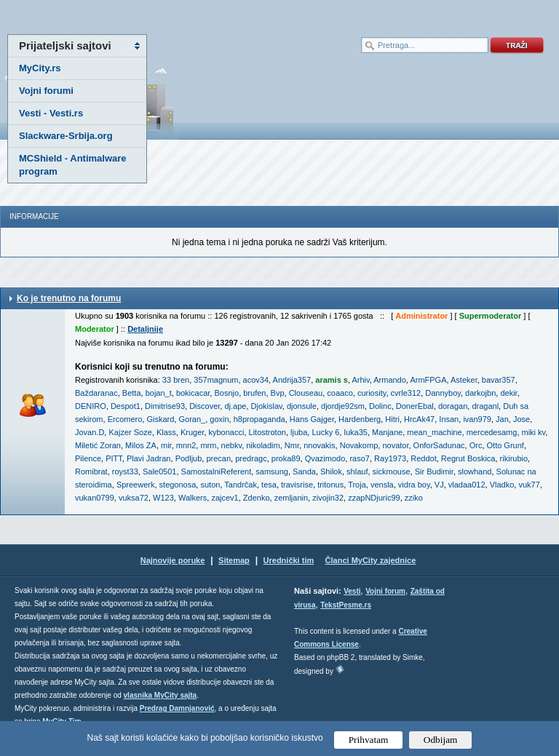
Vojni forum (385, 591)
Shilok (331, 471)
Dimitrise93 (165, 406)
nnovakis (319, 445)
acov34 (256, 380)
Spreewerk (136, 485)
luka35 (355, 432)
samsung (272, 471)
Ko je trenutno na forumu (69, 298)
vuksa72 (134, 498)
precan (218, 458)
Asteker (464, 380)
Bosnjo (226, 393)
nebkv (232, 445)
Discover (205, 406)
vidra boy (414, 485)
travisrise (297, 485)
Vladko (502, 485)
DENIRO (91, 406)
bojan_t (159, 393)
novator (395, 445)
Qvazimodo (325, 458)
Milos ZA (141, 445)
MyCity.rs (40, 68)
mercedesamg (492, 432)
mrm (208, 445)
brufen (254, 393)
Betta (132, 393)
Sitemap (234, 560)
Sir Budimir (434, 471)
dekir (508, 393)
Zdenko (257, 498)
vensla (382, 485)
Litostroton (267, 432)
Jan (502, 419)
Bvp (278, 393)
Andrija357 (292, 380)
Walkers (193, 498)
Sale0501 (160, 471)
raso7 (360, 458)
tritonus (330, 485)
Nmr (292, 445)
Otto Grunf (506, 445)
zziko (414, 498)
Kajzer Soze (130, 432)
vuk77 (529, 485)
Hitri (392, 419)
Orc (476, 445)
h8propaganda (259, 419)
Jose (522, 419)
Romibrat (91, 471)
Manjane (387, 432)
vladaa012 (467, 485)
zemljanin (291, 498)
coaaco (340, 393)
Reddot (423, 458)
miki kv (534, 432)
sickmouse (392, 471)
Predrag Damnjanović (177, 708)
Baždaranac (96, 393)
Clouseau (306, 393)
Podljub (189, 458)
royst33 (125, 471)
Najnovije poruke (173, 560)
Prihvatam (369, 740)
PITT (114, 458)
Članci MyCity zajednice (371, 560)
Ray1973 (390, 458)
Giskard (160, 419)
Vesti (352, 591)
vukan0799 (95, 498)
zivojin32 (328, 498)
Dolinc (380, 406)
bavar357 (499, 380)
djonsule (302, 406)
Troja (357, 485)
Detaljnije (145, 329)
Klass (166, 432)
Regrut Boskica (468, 458)
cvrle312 (406, 393)
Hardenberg (360, 419)
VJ (439, 485)
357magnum (216, 380)
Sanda (304, 471)
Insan (449, 419)
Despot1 (126, 406)
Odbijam (441, 740)
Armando (390, 380)
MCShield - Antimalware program (73, 165)
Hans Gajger (312, 419)
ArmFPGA (428, 380)
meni (140, 15)
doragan (453, 406)
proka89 (286, 458)
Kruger (192, 432)
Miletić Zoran (98, 445)
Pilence (88, 458)
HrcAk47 (419, 419)
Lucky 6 (325, 432)
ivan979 (477, 419)
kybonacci (227, 432)
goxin (219, 419)
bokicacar (193, 393)
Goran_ (192, 419)
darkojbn (480, 393)
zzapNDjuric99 (374, 498)
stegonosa (178, 485)
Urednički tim (289, 560)
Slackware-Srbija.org (66, 136)
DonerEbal (415, 406)
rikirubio (514, 458)
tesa (269, 485)
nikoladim (263, 445)
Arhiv (360, 380)
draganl (485, 406)
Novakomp (359, 445)
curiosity (372, 393)
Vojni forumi (46, 91)
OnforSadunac (439, 445)
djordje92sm (343, 406)
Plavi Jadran (149, 458)
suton (210, 485)
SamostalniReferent (217, 471)
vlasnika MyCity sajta (160, 695)
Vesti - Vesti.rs (51, 113)
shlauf (357, 471)
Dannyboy (443, 393)
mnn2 (186, 445)
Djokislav (267, 406)
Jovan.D (90, 432)
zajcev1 (225, 498)
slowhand (475, 471)
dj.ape (235, 406)
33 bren (176, 380)
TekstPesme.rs (346, 605)
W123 (163, 498)
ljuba (299, 432)
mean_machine (434, 432)
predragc (251, 458)
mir (166, 445)
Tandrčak (241, 485)
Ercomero (125, 419)
